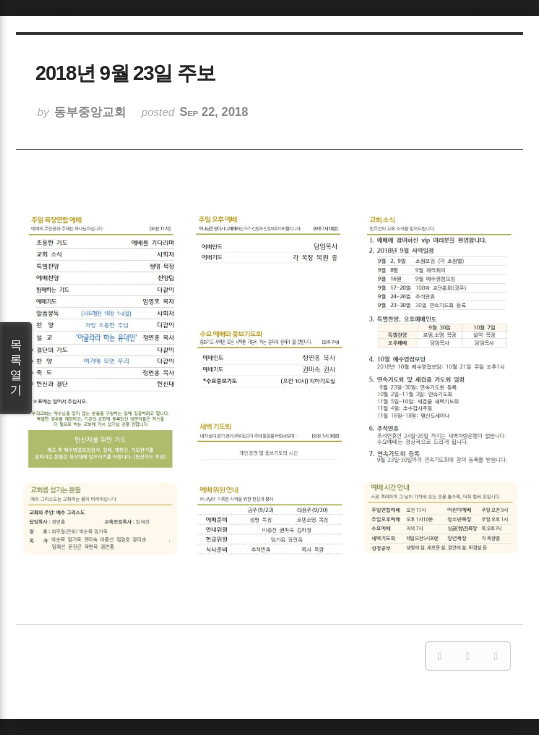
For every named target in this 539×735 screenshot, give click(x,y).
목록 (16, 368)
